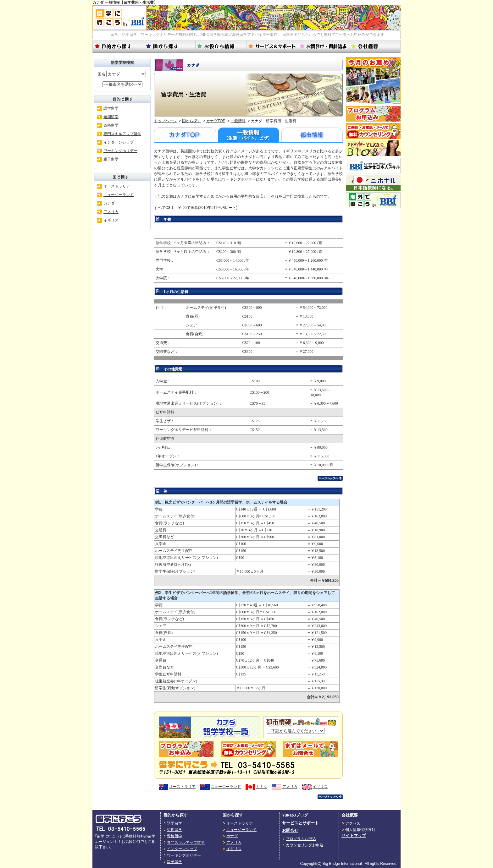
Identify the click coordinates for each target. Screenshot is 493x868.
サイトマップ (354, 835)
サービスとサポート (300, 823)
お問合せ (290, 830)
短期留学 (111, 117)
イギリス (320, 787)
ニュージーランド (226, 787)
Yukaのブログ (295, 815)
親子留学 (111, 159)
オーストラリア (182, 787)
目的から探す (175, 815)
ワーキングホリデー (120, 151)
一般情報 (238, 121)
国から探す (191, 121)
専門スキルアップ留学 (122, 134)
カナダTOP (216, 121)
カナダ (262, 787)
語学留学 (111, 108)
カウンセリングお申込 (305, 845)
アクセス (353, 823)
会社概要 (350, 815)
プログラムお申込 (301, 839)
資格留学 (111, 125)
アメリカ (290, 787)
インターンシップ (119, 142)
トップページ (165, 121)
